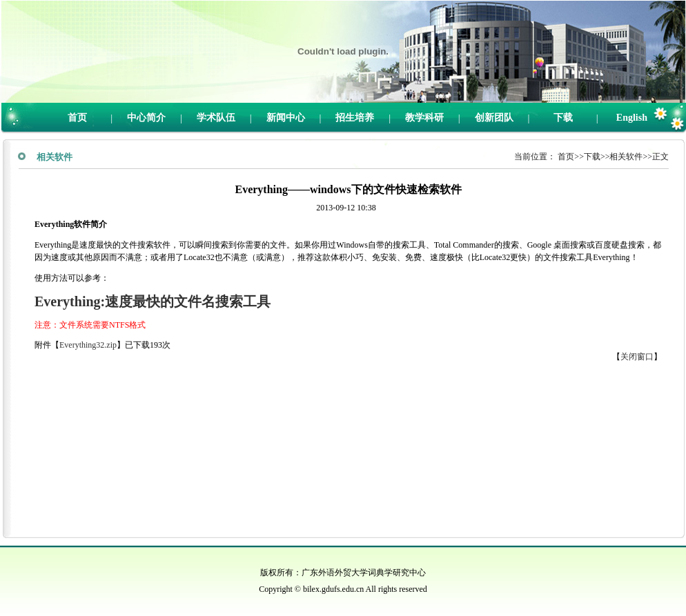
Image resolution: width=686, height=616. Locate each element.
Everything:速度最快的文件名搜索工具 (153, 301)
